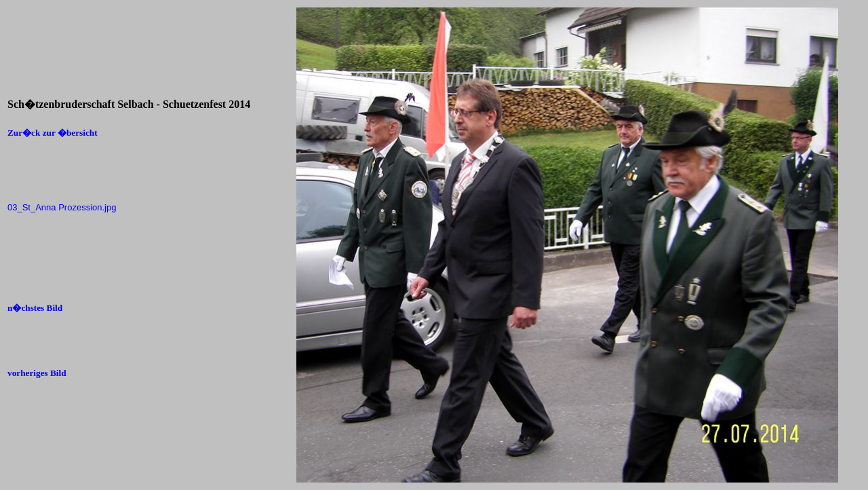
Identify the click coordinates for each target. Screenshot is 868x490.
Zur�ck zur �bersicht (53, 133)
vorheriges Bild (37, 373)
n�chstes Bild (35, 308)
